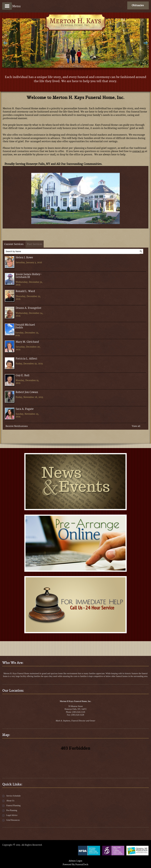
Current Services (14, 244)
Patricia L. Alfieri (26, 359)
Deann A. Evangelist (28, 308)
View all (136, 426)
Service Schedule (13, 796)
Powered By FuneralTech (75, 865)
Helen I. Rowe (24, 258)
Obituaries (138, 5)
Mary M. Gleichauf (27, 342)
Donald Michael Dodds (25, 326)
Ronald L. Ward (25, 291)
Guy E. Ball (22, 376)
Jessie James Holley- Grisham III (29, 276)
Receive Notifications (17, 426)
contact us (138, 151)
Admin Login (75, 861)
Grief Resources (13, 820)
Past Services (35, 244)
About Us (10, 801)
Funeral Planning (13, 806)
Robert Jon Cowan (27, 392)
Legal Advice (12, 815)
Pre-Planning (12, 810)
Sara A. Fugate (25, 409)
